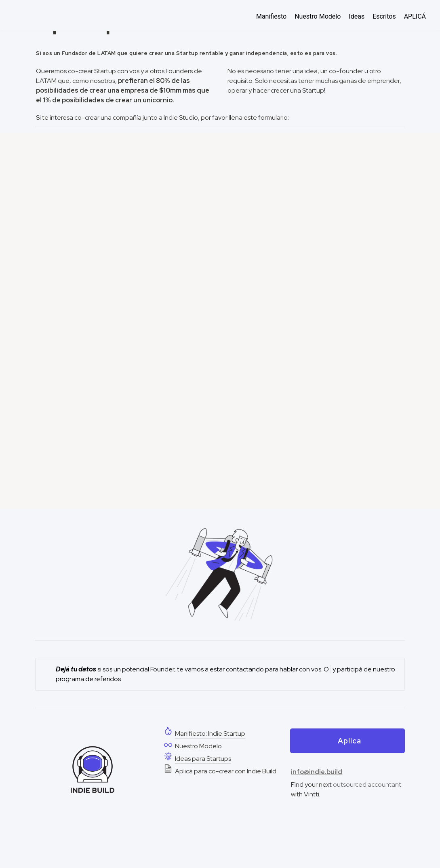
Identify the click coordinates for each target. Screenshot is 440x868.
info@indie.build (317, 772)
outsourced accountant (367, 784)
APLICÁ (415, 16)
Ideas (357, 16)
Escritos (384, 16)
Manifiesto (271, 16)
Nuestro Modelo (318, 16)
